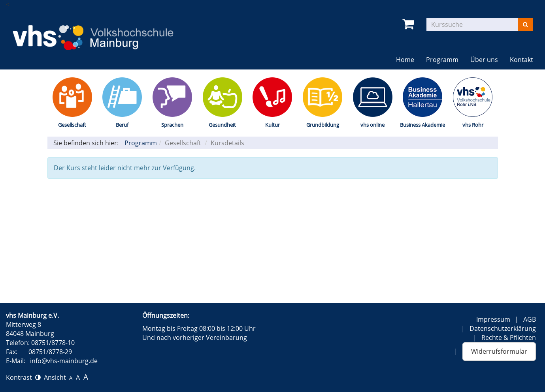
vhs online (372, 125)
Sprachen (172, 125)
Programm (442, 60)
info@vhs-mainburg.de (64, 361)
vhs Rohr (473, 125)
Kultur (272, 125)
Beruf (122, 125)
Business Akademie (422, 125)
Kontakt (521, 60)
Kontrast (23, 377)
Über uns (484, 60)
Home (405, 60)
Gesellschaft (72, 125)
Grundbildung (323, 125)
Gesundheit (222, 125)
